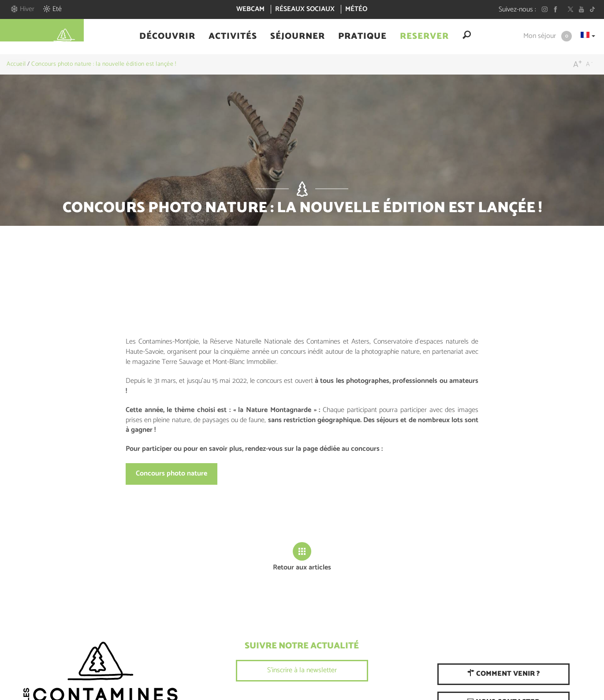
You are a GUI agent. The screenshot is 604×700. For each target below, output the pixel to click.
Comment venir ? (503, 674)
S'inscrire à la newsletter (302, 670)
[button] (167, 37)
